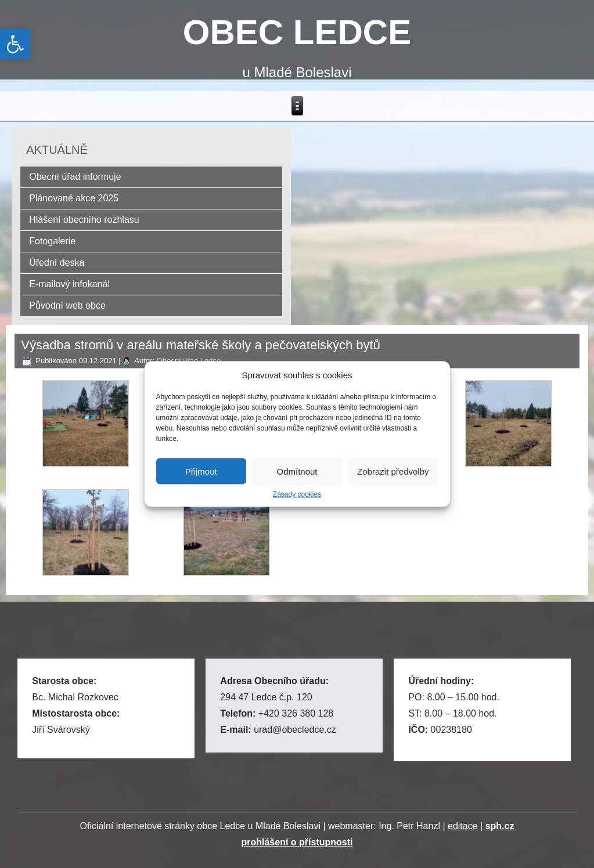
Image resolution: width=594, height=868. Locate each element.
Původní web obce (67, 305)
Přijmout (201, 471)
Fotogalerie (52, 241)
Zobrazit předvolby (393, 471)
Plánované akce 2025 (74, 198)
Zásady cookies (297, 494)
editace (463, 826)
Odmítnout (297, 471)
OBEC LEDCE (297, 32)
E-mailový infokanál (69, 284)
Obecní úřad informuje (75, 177)
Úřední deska (57, 263)
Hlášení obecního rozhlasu (84, 220)
